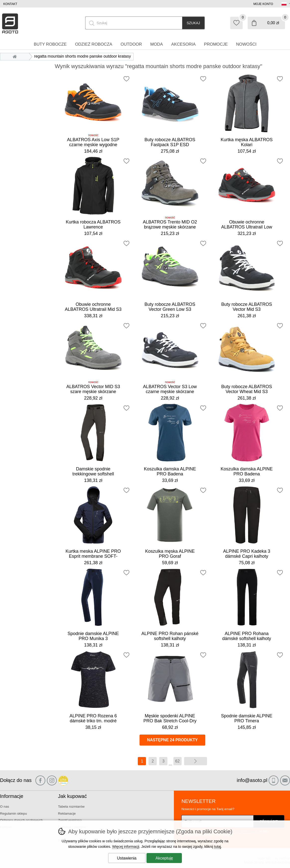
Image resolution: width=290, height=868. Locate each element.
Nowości (246, 44)
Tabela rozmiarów (71, 807)
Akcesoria (183, 44)
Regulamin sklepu (13, 814)
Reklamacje (67, 814)
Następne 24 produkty (172, 740)
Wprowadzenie (16, 56)
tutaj (217, 847)
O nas (4, 807)
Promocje (216, 44)
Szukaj (193, 23)
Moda (156, 44)
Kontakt (10, 4)
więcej (196, 761)
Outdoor (131, 44)
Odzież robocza (94, 44)
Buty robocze (50, 44)
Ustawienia (127, 858)
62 (177, 761)
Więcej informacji (126, 847)
